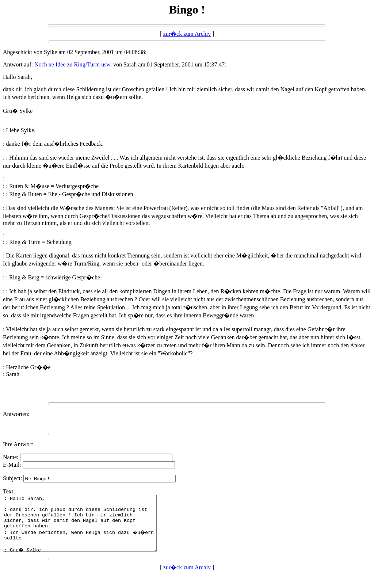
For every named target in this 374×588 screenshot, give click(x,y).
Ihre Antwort (18, 444)
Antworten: (16, 414)
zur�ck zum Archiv (187, 34)
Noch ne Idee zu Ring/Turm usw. (73, 64)
